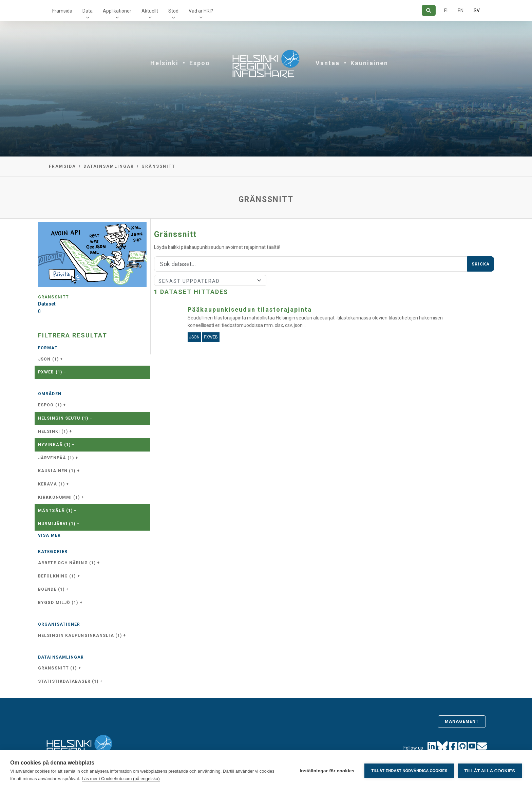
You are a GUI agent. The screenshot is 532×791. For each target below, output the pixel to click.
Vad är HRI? (201, 11)
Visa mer (49, 535)
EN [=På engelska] (461, 11)
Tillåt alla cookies (490, 771)
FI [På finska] (446, 11)
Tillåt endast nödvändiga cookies (409, 771)
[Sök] (429, 10)
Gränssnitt (158, 166)
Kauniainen (369, 63)
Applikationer (117, 11)
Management (462, 721)
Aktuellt (150, 11)
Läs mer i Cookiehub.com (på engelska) (121, 779)
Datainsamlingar (109, 166)
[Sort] (210, 280)
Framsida (62, 11)
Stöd (173, 11)
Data (88, 11)
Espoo (200, 63)
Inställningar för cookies (327, 771)
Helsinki (164, 63)
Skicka (481, 264)
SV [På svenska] (477, 11)
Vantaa (328, 63)
